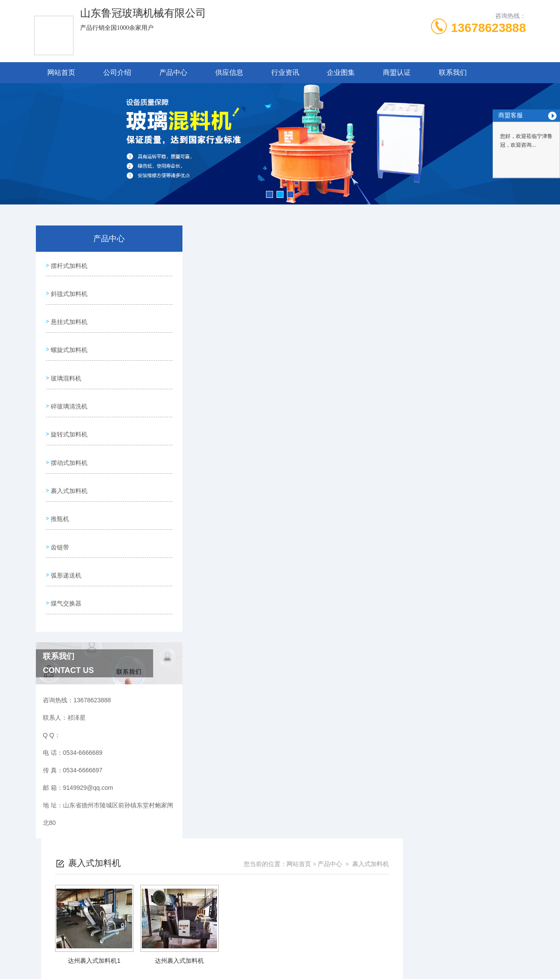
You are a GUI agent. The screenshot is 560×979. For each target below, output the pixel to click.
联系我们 (453, 72)
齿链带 (59, 514)
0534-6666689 (214, 832)
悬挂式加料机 (68, 314)
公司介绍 (117, 72)
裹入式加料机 (68, 464)
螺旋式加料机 (68, 339)
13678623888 (488, 28)
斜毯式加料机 (68, 289)
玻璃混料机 (65, 364)
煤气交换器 (65, 563)
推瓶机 (59, 489)
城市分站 (41, 930)
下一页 (370, 378)
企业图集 (341, 72)
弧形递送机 (65, 539)
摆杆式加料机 (68, 264)
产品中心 (173, 72)
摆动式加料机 (68, 439)
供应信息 (229, 72)
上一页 (320, 378)
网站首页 (61, 72)
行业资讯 (285, 72)
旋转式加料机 (68, 414)
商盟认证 (397, 72)
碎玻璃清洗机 (68, 389)
